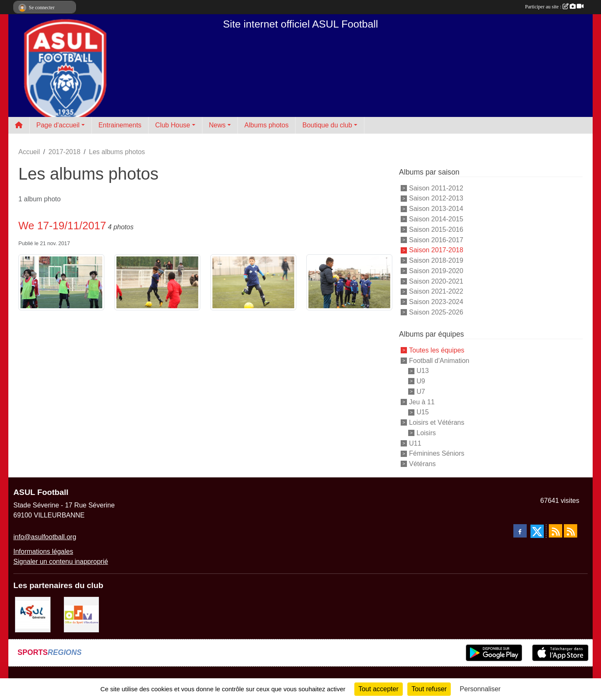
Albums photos (267, 125)
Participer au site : (554, 7)
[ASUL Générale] (33, 614)
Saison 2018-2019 (436, 260)
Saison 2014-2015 (436, 219)
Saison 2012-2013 (436, 198)
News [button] (217, 125)
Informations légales (43, 552)
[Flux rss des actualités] (556, 531)
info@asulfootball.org (45, 537)
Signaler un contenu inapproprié (61, 562)
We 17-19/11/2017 (62, 226)
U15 (423, 412)
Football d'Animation (439, 360)
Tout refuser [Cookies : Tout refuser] (429, 689)
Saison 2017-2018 (436, 250)
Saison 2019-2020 (436, 271)
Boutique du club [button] (327, 125)
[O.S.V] (82, 614)
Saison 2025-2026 (436, 312)
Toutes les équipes (437, 350)
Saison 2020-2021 (436, 281)
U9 (421, 381)
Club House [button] (173, 125)
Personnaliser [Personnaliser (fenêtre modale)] (480, 689)
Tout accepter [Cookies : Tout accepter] (379, 689)
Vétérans (422, 464)
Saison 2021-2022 (436, 291)
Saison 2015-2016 (436, 230)
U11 (415, 443)
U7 (421, 392)
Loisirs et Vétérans (437, 422)
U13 (423, 371)
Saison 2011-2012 (436, 188)
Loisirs (426, 433)
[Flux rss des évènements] (571, 531)
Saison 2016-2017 (436, 240)
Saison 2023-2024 (436, 302)
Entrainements (120, 125)
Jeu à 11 (422, 402)
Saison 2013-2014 (436, 209)
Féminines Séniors (437, 453)
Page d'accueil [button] (58, 125)
